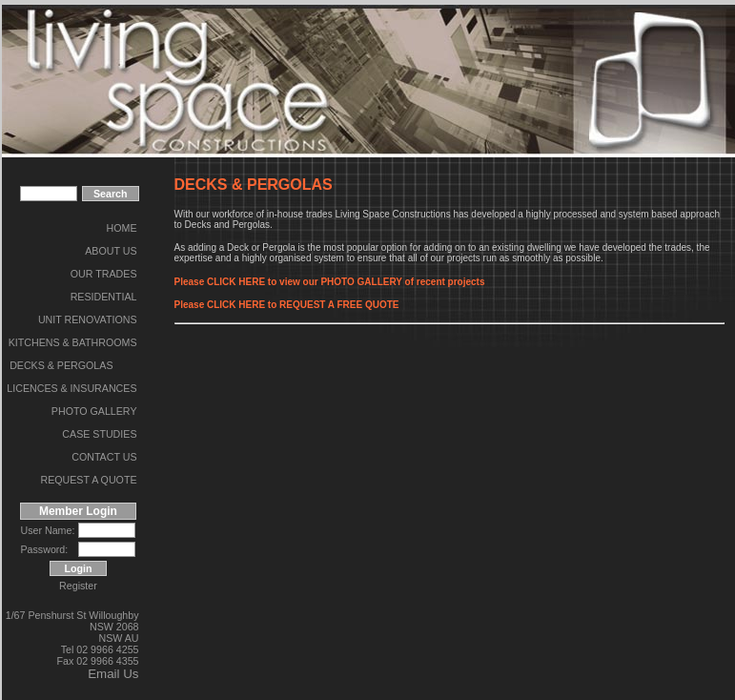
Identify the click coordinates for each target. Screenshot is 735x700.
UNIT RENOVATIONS (88, 319)
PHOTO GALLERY (94, 411)
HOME (122, 228)
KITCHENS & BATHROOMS (73, 342)
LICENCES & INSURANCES (71, 388)
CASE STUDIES (99, 434)
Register (78, 586)
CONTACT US (104, 457)
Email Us (113, 674)
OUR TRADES (104, 274)
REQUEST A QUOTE (88, 480)
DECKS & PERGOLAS (61, 365)
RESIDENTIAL (104, 297)
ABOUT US (111, 251)
